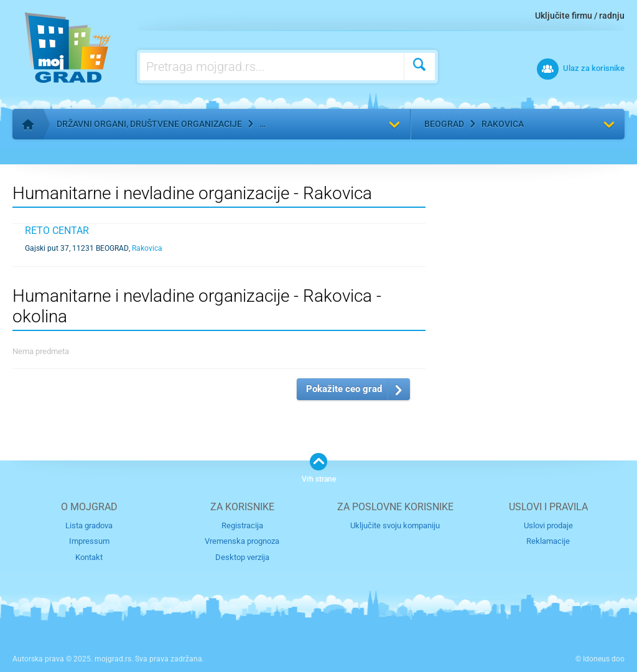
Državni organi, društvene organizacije (149, 124)
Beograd (444, 124)
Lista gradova (89, 525)
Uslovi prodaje (548, 525)
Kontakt (89, 557)
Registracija (242, 525)
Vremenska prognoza (242, 541)
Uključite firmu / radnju (580, 16)
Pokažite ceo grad (344, 389)
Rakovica (503, 124)
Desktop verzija (242, 557)
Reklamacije (548, 541)
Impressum (89, 541)
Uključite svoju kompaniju (395, 525)
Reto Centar (57, 231)
